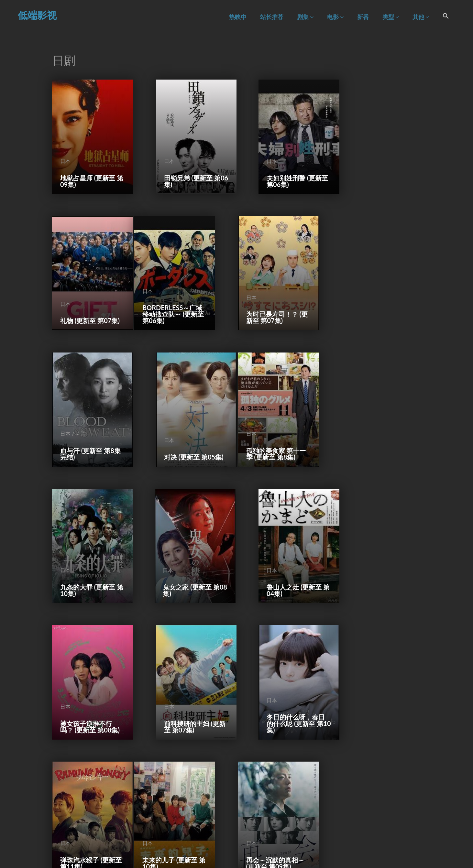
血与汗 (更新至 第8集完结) (282, 298)
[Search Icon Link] (446, 17)
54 (264, 844)
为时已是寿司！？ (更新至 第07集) (183, 298)
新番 (363, 17)
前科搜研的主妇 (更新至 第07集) (185, 550)
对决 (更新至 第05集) (378, 298)
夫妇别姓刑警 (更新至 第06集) (282, 171)
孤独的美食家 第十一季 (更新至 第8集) (88, 424)
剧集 (305, 17)
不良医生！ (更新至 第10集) (88, 803)
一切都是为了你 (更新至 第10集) (379, 803)
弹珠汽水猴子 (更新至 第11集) (379, 550)
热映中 (238, 17)
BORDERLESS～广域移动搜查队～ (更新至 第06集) (88, 294)
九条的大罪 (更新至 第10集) (185, 424)
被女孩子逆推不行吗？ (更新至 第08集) (86, 547)
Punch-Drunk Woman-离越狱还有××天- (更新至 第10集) (283, 797)
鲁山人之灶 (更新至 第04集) (379, 424)
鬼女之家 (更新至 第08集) (283, 424)
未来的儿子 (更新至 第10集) (88, 677)
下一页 (282, 844)
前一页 (190, 844)
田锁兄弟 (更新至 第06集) (186, 171)
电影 (335, 17)
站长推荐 (272, 17)
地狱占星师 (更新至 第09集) (88, 171)
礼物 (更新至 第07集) (378, 171)
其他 (421, 17)
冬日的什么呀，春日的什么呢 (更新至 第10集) (282, 547)
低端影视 (37, 15)
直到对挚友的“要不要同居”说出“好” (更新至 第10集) (380, 674)
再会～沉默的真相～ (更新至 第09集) (184, 677)
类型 (391, 17)
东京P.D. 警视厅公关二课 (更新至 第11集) (280, 674)
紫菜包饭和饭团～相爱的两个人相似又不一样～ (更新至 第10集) (185, 797)
